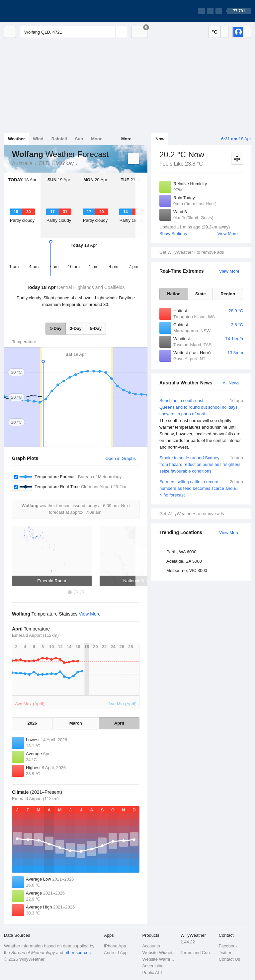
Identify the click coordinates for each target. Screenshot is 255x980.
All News (231, 383)
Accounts (151, 946)
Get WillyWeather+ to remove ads (192, 252)
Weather (16, 139)
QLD (44, 163)
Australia (22, 163)
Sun (79, 139)
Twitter (225, 953)
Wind (38, 139)
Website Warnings (159, 959)
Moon (97, 139)
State (201, 294)
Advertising (153, 966)
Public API (152, 973)
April (119, 723)
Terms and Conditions (198, 953)
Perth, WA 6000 (181, 552)
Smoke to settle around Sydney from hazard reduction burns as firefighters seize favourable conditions (201, 464)
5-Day (96, 328)
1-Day (56, 328)
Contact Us (229, 959)
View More (228, 234)
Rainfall (59, 139)
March (76, 723)
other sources (78, 953)
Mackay (65, 163)
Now (160, 139)
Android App (116, 953)
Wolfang (81, 163)
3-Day (76, 328)
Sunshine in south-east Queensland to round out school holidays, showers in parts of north (201, 424)
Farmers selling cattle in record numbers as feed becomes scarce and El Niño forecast (201, 488)
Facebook (228, 946)
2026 (32, 723)
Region (228, 294)
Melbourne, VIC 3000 (187, 570)
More (126, 139)
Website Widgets (158, 953)
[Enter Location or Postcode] (74, 32)
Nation (174, 294)
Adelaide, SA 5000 (184, 561)
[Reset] (110, 32)
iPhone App (115, 946)
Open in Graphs (121, 458)
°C (215, 32)
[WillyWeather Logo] (35, 11)
